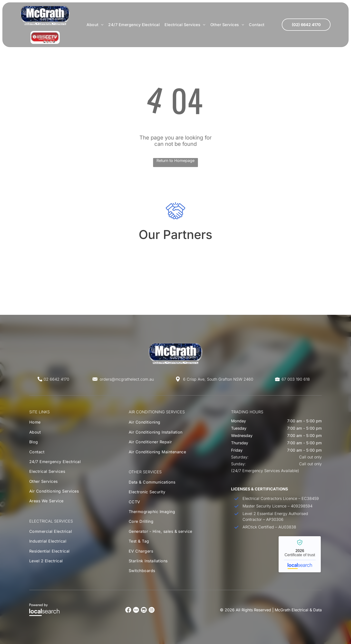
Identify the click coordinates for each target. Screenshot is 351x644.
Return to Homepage (175, 160)
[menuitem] (95, 25)
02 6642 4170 (56, 379)
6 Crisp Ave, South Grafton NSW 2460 (218, 379)
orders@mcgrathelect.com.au (127, 379)
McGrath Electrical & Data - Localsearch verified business (300, 554)
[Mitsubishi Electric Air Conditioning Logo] (103, 267)
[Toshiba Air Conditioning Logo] (248, 267)
